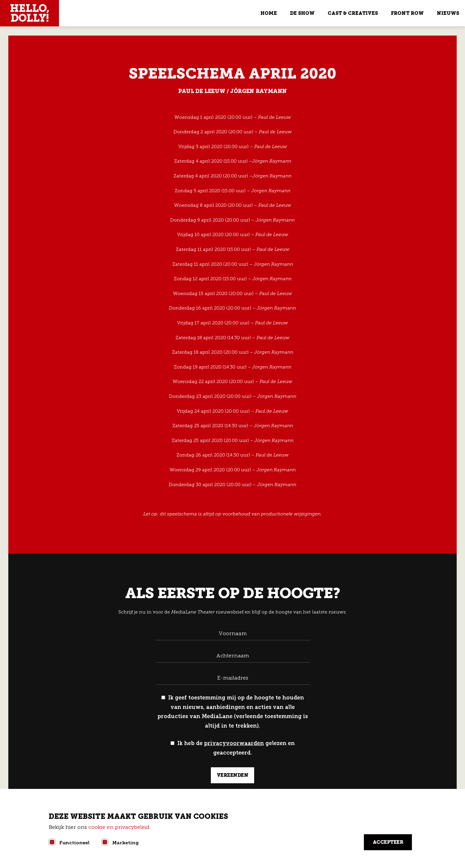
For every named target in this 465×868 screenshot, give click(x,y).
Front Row (407, 13)
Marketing (125, 843)
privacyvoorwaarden (234, 743)
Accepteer (388, 842)
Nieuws (448, 13)
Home (269, 13)
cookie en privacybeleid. (120, 827)
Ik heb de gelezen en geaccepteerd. (233, 748)
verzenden (233, 775)
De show (302, 13)
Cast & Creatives (353, 13)
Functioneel (74, 843)
